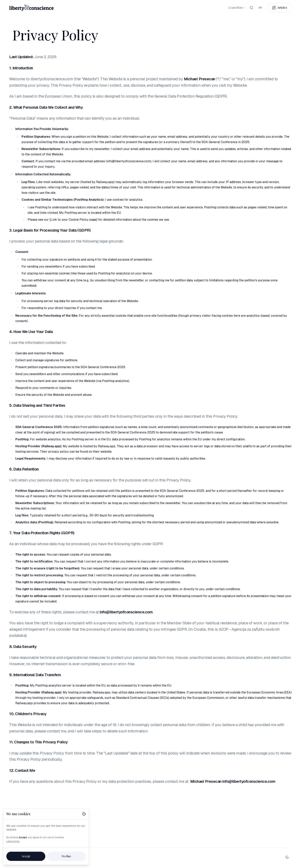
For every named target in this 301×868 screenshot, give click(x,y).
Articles (279, 8)
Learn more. (13, 841)
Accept (26, 856)
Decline (66, 856)
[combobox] (260, 8)
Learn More (237, 8)
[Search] (251, 8)
